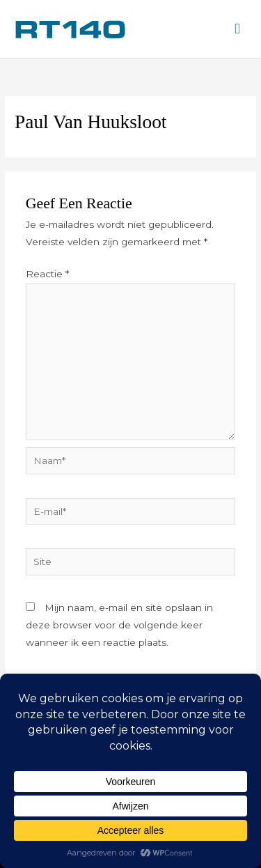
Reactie (47, 274)
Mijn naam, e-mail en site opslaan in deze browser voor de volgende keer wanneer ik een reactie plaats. (119, 625)
